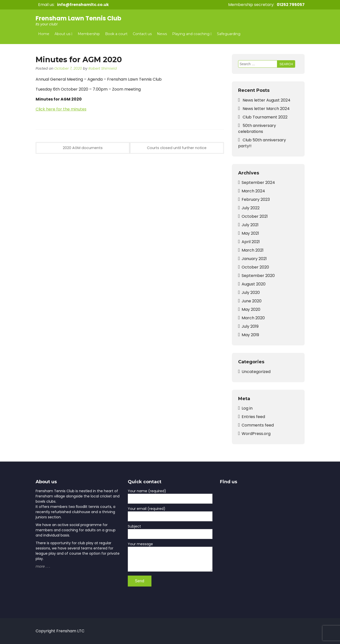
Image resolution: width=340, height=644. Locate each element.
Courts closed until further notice (177, 148)
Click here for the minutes (61, 109)
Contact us (142, 34)
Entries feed (253, 417)
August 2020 (254, 284)
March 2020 (253, 318)
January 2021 (254, 259)
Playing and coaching (191, 34)
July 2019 (250, 326)
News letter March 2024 (266, 109)
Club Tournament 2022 (265, 117)
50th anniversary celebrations (257, 129)
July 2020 (251, 293)
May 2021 (250, 233)
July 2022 (251, 208)
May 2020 (251, 309)
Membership (89, 34)
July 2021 (250, 225)
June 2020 (252, 301)
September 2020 (258, 276)
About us (62, 34)
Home (44, 34)
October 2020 (255, 267)
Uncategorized (256, 372)
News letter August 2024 (267, 100)
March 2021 (253, 250)
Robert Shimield (103, 68)
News (162, 34)
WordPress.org (256, 434)
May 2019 (250, 335)
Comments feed (258, 425)
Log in (247, 408)
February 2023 (256, 199)
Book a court (116, 34)
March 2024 (253, 191)
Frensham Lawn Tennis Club (78, 18)
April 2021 (251, 242)
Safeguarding (229, 34)
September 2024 (258, 183)
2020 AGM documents (83, 148)
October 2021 (255, 216)
